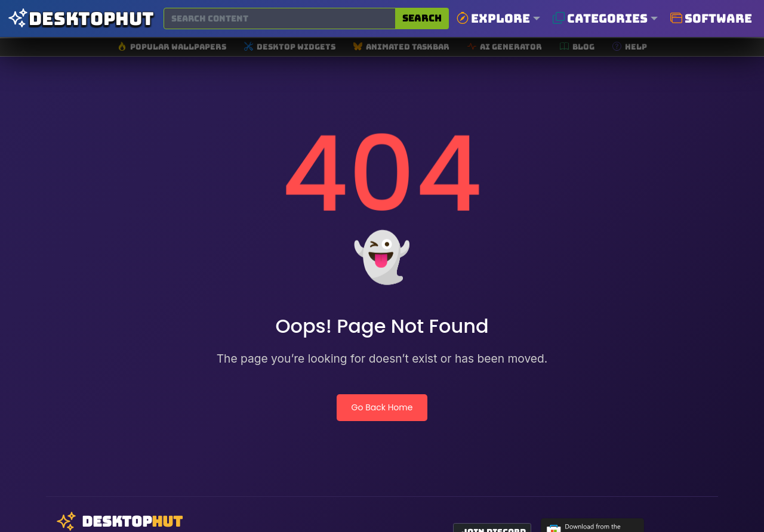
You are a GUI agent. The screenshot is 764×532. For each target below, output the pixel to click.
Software (711, 18)
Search (422, 18)
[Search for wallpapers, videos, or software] (280, 18)
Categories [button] (600, 18)
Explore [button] (493, 18)
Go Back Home (382, 407)
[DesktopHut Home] (81, 19)
